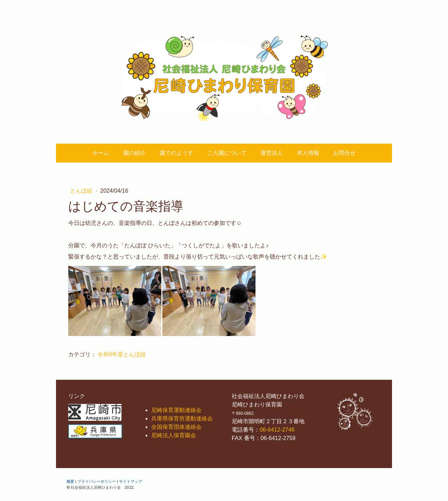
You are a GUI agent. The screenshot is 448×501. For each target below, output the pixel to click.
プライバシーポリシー (97, 481)
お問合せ (344, 153)
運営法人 (272, 153)
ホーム (101, 153)
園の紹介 (134, 153)
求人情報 (308, 153)
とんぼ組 (82, 191)
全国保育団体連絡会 (176, 427)
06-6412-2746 (277, 430)
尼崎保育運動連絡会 (176, 410)
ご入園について (227, 153)
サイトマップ (131, 481)
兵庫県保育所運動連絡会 (182, 418)
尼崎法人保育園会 (174, 435)
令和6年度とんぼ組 (122, 354)
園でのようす (176, 153)
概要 (70, 481)
